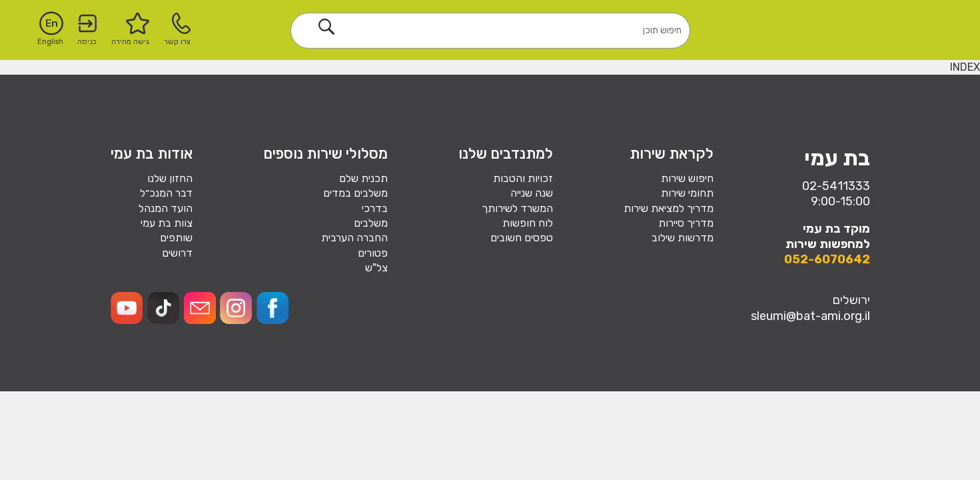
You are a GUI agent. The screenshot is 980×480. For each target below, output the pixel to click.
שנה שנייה (532, 193)
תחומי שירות (687, 193)
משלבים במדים (355, 193)
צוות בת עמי (167, 223)
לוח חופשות (528, 223)
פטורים (373, 253)
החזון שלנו (170, 178)
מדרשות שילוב (683, 238)
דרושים (177, 253)
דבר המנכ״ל (166, 193)
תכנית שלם (363, 178)
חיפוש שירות (687, 178)
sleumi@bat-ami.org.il (810, 316)
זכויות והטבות (523, 178)
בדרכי (375, 208)
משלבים (371, 223)
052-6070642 (827, 259)
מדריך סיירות (686, 223)
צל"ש (376, 268)
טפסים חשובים (522, 238)
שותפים (176, 238)
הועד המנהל (166, 208)
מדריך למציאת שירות (669, 208)
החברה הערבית (354, 238)
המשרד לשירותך (517, 208)
